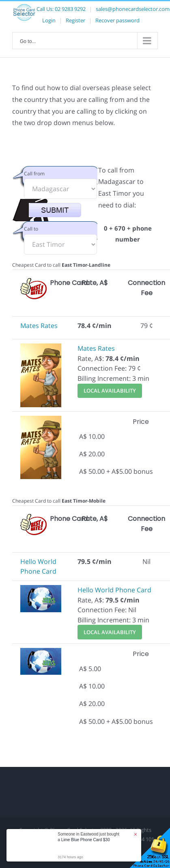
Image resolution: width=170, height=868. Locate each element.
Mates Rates (39, 326)
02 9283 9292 (70, 9)
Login (49, 20)
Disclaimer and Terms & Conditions (83, 839)
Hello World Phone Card (114, 590)
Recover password (117, 20)
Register (75, 20)
